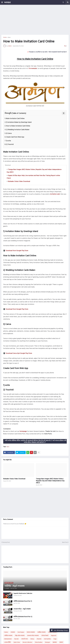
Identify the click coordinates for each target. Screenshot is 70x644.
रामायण (61, 642)
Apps (9, 37)
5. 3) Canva (8, 133)
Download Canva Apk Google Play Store (19, 353)
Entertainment (8, 639)
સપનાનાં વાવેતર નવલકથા (33, 635)
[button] (2, 2)
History (32, 639)
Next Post (65, 542)
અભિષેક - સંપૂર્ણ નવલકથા (15, 586)
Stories (6, 632)
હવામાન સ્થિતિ (8, 642)
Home (5, 37)
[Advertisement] (35, 20)
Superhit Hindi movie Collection (23, 593)
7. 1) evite (8, 141)
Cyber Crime (17, 642)
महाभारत (55, 642)
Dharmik (39, 639)
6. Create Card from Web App (14, 137)
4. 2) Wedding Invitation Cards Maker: (17, 130)
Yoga (55, 639)
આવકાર (7, 2)
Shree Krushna (39, 642)
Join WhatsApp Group (59, 630)
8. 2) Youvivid (9, 144)
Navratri (16, 639)
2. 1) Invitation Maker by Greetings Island (18, 122)
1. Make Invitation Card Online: (15, 118)
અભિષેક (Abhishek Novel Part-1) (23, 601)
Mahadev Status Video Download (19, 181)
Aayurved (54, 635)
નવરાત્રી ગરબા (25, 639)
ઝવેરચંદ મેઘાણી (45, 635)
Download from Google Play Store (17, 250)
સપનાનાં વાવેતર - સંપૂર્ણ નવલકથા (22, 609)
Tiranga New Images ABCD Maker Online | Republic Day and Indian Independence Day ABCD (50, 481)
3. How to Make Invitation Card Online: (17, 126)
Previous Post (6, 542)
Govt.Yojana (21, 632)
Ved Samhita (47, 639)
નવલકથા (13, 632)
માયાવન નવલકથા (31, 632)
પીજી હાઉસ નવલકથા (20, 635)
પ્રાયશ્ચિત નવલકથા (41, 632)
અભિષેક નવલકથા (8, 635)
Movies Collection (27, 642)
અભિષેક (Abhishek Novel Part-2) (23, 617)
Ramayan (47, 642)
